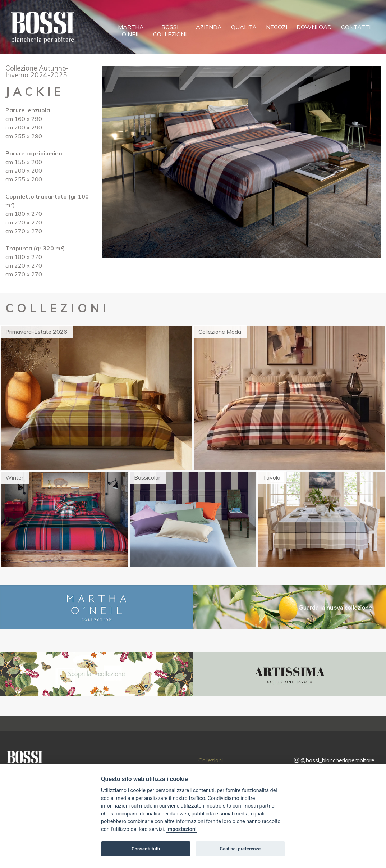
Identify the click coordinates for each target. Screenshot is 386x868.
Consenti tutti (146, 849)
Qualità (244, 27)
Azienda (209, 27)
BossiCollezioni (170, 31)
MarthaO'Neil (131, 31)
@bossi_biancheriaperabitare (334, 760)
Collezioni (211, 760)
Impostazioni (181, 829)
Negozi (277, 27)
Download (314, 27)
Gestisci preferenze (240, 849)
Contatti (356, 27)
